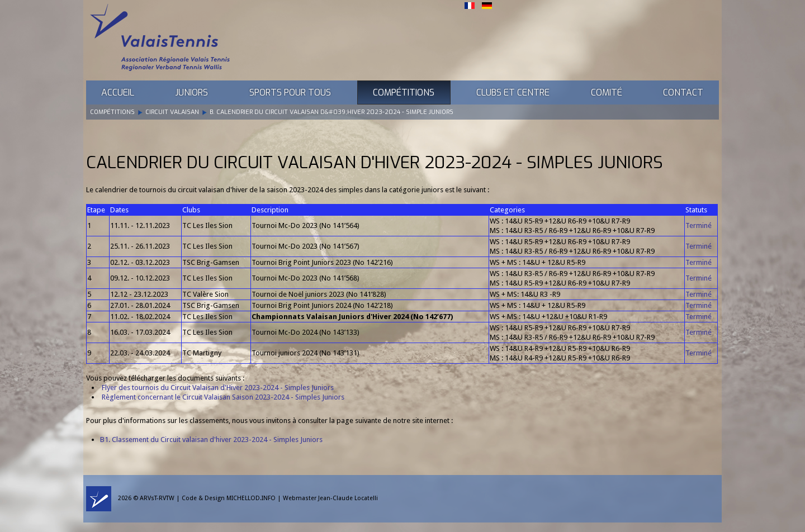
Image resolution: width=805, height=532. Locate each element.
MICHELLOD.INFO (251, 498)
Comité (607, 92)
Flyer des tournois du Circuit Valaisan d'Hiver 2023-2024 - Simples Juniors (218, 388)
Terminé (699, 225)
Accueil (118, 92)
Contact (683, 92)
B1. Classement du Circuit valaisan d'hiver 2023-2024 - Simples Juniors (211, 440)
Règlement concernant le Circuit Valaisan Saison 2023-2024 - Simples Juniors (222, 397)
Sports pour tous (290, 92)
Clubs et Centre (513, 92)
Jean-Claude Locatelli (348, 498)
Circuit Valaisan (172, 112)
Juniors (191, 92)
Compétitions (404, 92)
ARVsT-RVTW (157, 498)
